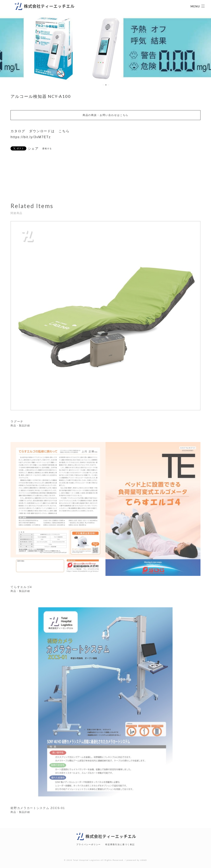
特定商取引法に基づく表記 (120, 844)
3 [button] (109, 85)
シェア (33, 149)
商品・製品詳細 (20, 426)
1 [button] (103, 85)
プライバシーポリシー (89, 844)
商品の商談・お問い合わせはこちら (106, 115)
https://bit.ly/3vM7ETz (31, 137)
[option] (58, 49)
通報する (47, 149)
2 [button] (106, 85)
